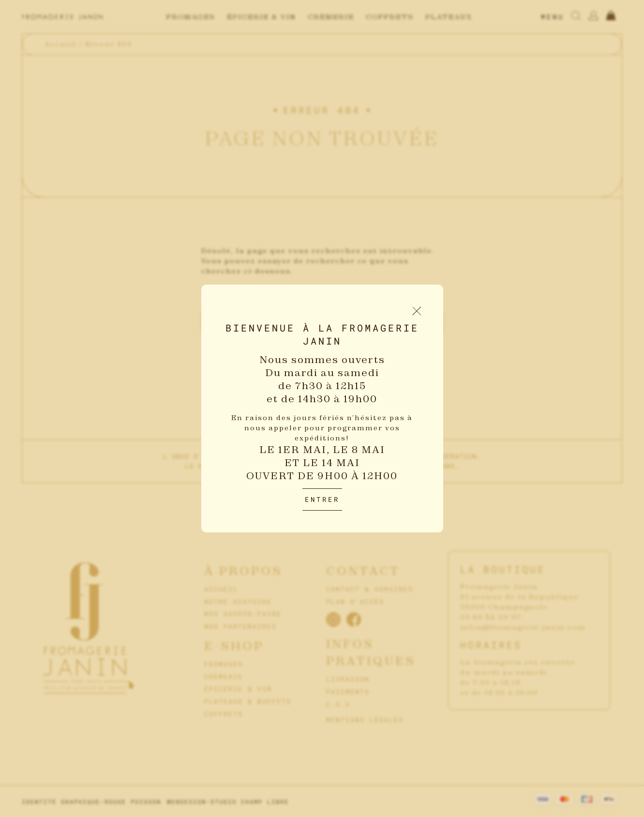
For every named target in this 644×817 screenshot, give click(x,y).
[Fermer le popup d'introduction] (417, 311)
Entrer (322, 499)
